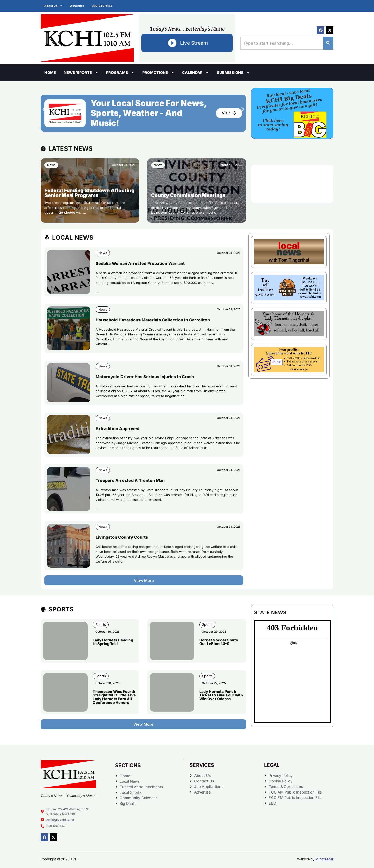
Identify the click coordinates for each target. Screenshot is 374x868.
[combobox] (282, 43)
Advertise (77, 6)
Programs (120, 72)
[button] (44, 109)
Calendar (195, 72)
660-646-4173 (102, 6)
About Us (54, 6)
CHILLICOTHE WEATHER (292, 184)
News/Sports (81, 72)
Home (50, 73)
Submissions (233, 72)
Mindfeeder (324, 859)
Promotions (158, 72)
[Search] (328, 43)
